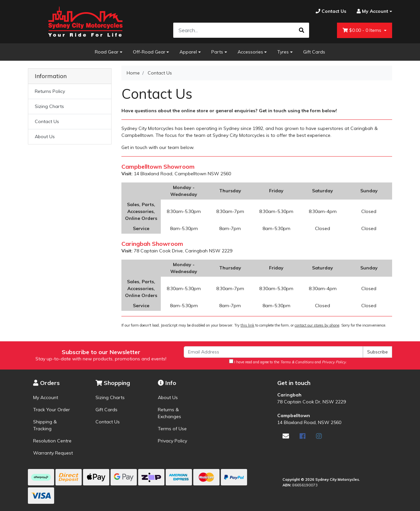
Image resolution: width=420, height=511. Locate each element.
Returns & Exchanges (169, 413)
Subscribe (378, 352)
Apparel (188, 52)
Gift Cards (314, 52)
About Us (45, 137)
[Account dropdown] (372, 11)
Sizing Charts (49, 106)
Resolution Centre (52, 441)
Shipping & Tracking (45, 425)
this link (247, 325)
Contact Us (47, 121)
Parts (217, 52)
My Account (46, 397)
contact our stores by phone (317, 325)
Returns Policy (50, 91)
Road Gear (107, 52)
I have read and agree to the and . (288, 362)
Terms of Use (172, 429)
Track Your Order (52, 410)
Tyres (283, 52)
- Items (363, 30)
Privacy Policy (172, 441)
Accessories (250, 52)
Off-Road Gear (149, 52)
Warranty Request (53, 453)
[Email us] (286, 436)
